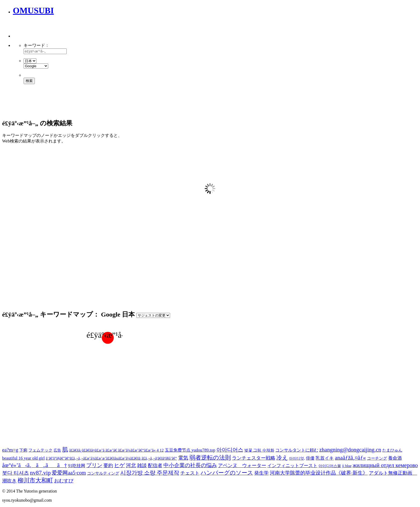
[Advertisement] (76, 29)
